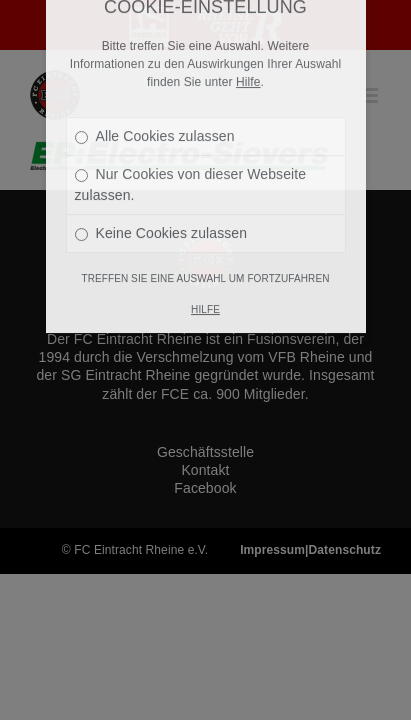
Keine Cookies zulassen (161, 175)
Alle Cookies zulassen (155, 78)
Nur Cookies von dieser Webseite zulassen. (191, 126)
